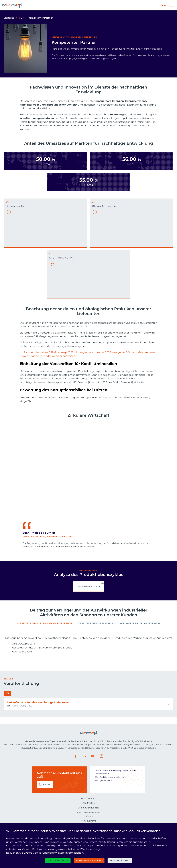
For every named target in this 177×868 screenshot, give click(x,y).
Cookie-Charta (42, 853)
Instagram (101, 816)
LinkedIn (84, 816)
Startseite (9, 18)
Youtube (93, 816)
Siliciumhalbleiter (61, 258)
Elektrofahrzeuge (104, 206)
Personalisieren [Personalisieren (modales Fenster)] (120, 861)
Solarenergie (15, 206)
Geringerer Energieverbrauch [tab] (96, 623)
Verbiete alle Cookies (89, 861)
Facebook (76, 816)
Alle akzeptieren (58, 861)
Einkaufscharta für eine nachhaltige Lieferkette (38, 762)
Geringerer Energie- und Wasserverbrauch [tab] (45, 623)
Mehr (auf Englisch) (89, 586)
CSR (21, 18)
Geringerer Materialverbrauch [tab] (140, 623)
